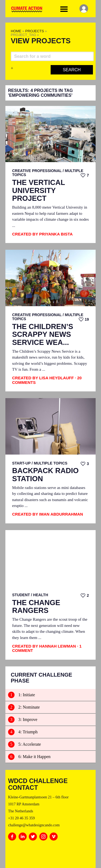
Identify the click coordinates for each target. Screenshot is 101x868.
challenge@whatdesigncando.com (34, 825)
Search (72, 70)
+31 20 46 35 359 (21, 818)
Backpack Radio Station (45, 475)
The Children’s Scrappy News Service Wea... (43, 335)
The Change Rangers (36, 607)
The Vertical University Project (39, 191)
